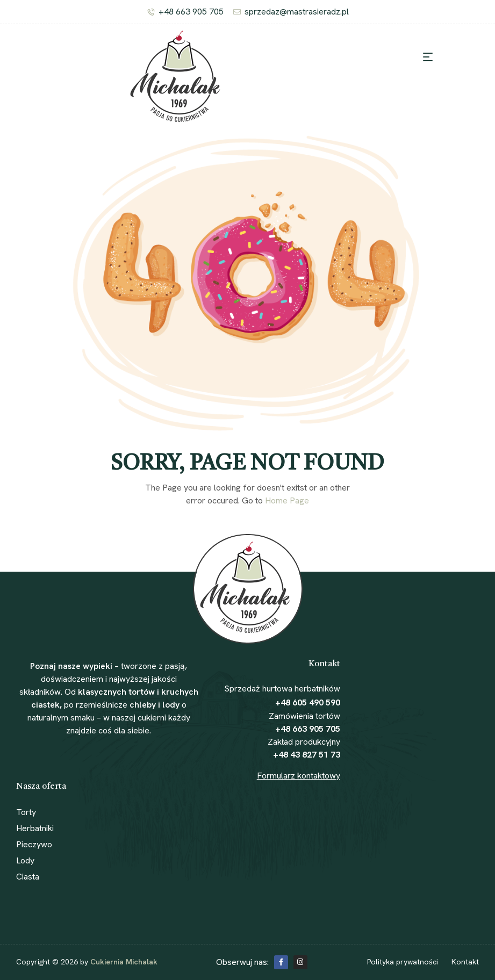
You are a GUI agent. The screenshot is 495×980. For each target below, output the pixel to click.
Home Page (287, 500)
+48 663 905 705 (308, 729)
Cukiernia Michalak (124, 962)
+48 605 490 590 (308, 702)
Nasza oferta (41, 787)
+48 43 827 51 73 (307, 755)
